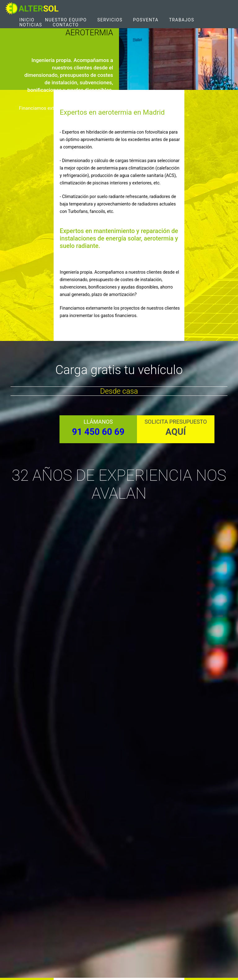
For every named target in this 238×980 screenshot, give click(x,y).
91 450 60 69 (98, 432)
